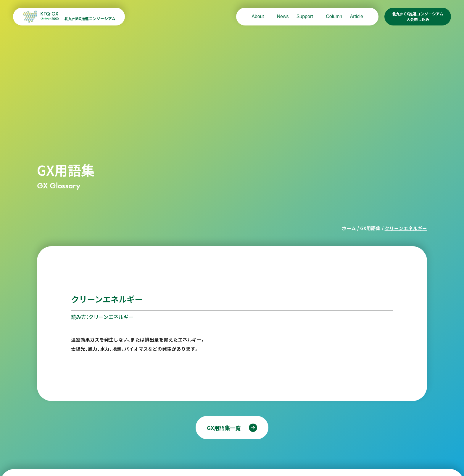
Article (356, 16)
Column (334, 16)
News (283, 16)
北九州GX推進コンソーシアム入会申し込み (418, 17)
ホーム (349, 228)
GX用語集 (370, 228)
